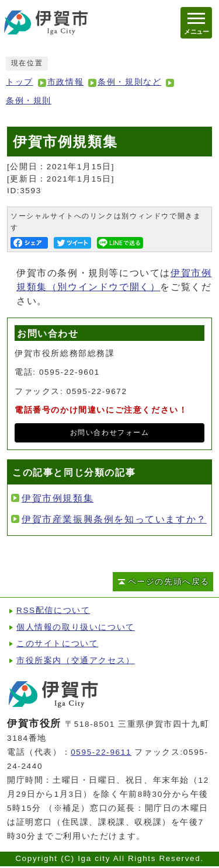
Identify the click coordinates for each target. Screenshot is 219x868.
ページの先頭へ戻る (169, 582)
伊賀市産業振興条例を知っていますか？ (114, 519)
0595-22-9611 (101, 752)
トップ (20, 82)
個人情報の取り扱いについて (76, 627)
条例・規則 (29, 101)
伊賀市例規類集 (58, 498)
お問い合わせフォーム (110, 433)
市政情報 (65, 82)
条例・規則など (129, 82)
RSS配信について (53, 610)
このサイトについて (57, 644)
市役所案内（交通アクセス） (76, 660)
